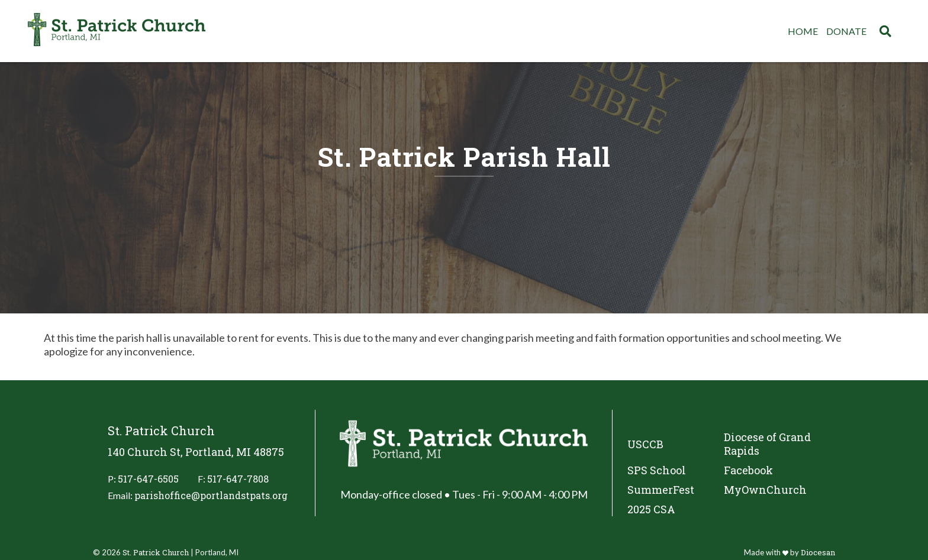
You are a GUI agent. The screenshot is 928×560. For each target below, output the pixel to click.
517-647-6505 (148, 479)
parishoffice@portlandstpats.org (211, 495)
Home (803, 31)
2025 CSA (651, 509)
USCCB (645, 444)
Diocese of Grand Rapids (767, 444)
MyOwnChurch (765, 490)
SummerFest (661, 490)
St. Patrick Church (156, 552)
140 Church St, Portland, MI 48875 (196, 452)
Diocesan (818, 552)
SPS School (657, 470)
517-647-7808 (238, 479)
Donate (846, 31)
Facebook (748, 470)
